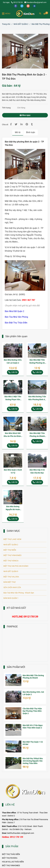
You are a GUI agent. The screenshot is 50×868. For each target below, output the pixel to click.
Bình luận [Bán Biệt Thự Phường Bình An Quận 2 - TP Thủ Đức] (31, 132)
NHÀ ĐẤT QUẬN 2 (11, 545)
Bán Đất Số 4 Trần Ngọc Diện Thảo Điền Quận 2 (33, 727)
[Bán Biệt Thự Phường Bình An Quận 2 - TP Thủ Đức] (25, 14)
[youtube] (28, 6)
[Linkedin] (21, 124)
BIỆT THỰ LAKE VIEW (12, 539)
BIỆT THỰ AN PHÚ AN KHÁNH (16, 566)
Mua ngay (25, 115)
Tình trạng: (7, 108)
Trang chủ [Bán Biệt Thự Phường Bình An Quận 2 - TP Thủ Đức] (6, 24)
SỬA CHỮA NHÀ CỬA (12, 587)
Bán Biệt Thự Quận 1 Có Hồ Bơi (33, 743)
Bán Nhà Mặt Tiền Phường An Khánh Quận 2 (37, 435)
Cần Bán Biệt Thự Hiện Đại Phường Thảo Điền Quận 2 (32, 711)
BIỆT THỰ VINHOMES (12, 555)
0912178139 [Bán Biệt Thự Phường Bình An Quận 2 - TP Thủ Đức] (17, 2)
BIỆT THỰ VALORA (11, 577)
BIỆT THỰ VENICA (11, 561)
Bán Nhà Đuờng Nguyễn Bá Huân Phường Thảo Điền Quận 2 (13, 508)
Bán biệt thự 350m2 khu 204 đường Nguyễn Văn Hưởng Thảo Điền (33, 761)
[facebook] (16, 6)
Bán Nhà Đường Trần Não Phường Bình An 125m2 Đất (37, 398)
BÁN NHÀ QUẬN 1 (11, 598)
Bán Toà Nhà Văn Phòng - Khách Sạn (19, 593)
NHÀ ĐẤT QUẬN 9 (11, 571)
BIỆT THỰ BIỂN (10, 550)
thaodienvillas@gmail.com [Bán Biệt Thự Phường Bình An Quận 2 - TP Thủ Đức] (35, 2)
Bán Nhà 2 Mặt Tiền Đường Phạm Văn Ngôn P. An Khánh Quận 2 (13, 398)
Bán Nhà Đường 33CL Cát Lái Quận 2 (13, 361)
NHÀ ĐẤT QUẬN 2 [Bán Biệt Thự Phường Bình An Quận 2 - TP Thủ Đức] (21, 24)
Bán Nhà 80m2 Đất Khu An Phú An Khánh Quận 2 (13, 435)
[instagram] (34, 6)
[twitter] (22, 6)
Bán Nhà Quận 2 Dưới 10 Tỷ (13, 471)
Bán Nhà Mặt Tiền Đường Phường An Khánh (37, 362)
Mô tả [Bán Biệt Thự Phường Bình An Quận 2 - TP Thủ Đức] (18, 132)
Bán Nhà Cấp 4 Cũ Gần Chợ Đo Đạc (37, 471)
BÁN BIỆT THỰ (10, 582)
